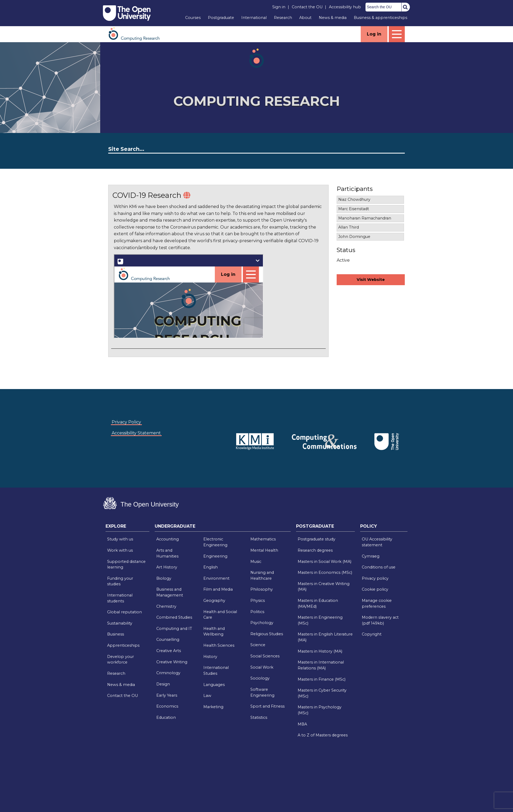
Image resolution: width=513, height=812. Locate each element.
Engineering (215, 556)
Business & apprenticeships (380, 18)
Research (283, 18)
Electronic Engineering (215, 542)
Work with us (120, 550)
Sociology (260, 678)
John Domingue (354, 237)
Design (163, 684)
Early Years (167, 695)
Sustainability (120, 623)
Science (258, 645)
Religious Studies (267, 634)
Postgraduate (221, 18)
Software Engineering (262, 692)
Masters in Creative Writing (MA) (324, 587)
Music (256, 562)
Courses (193, 18)
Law (207, 696)
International (254, 18)
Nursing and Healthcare (262, 575)
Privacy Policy (126, 422)
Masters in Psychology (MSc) (320, 710)
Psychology (262, 623)
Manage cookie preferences (377, 603)
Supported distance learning (126, 564)
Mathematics (263, 539)
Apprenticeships (123, 645)
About (305, 18)
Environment (216, 578)
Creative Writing (172, 662)
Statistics (259, 717)
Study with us (120, 539)
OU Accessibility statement (377, 542)
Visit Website (371, 280)
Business (116, 634)
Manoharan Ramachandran (365, 218)
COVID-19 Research (147, 195)
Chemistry (166, 606)
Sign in (279, 7)
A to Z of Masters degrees (323, 735)
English (211, 567)
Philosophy (262, 589)
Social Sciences (265, 656)
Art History (167, 567)
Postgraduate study (316, 539)
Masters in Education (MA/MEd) (318, 603)
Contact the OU (307, 7)
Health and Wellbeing (214, 631)
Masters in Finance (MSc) (322, 679)
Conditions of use (379, 567)
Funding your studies (120, 581)
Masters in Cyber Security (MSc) (322, 693)
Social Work (262, 667)
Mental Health (264, 550)
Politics (257, 612)
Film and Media (218, 589)
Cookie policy (375, 589)
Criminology (168, 673)
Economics (167, 706)
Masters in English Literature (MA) (325, 637)
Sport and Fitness (267, 706)
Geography (214, 601)
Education (166, 717)
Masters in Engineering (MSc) (320, 620)
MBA (302, 724)
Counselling (168, 640)
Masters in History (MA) (320, 651)
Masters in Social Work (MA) (324, 562)
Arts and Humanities (167, 553)
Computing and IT (174, 629)
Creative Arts (169, 651)
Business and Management (170, 592)
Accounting (168, 539)
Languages (214, 685)
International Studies (216, 670)
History (210, 657)
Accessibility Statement (136, 433)
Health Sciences (219, 645)
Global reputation (125, 612)
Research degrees (315, 550)
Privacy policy (375, 578)
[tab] (127, 528)
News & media (333, 18)
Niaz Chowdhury (354, 199)
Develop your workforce (121, 660)
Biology (164, 578)
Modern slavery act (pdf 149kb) (380, 620)
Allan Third (349, 227)
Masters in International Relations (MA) (321, 665)
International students (120, 598)
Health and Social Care (220, 615)
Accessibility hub (345, 7)
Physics (258, 601)
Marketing (213, 707)
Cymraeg (371, 556)
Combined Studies (174, 617)
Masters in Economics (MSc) (325, 572)
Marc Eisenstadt (354, 209)
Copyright (372, 634)
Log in (374, 34)
